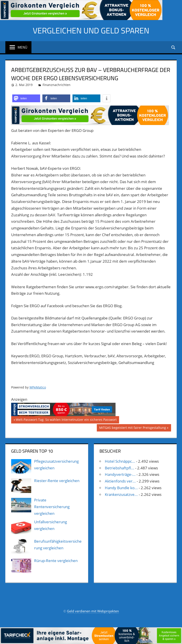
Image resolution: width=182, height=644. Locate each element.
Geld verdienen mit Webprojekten (93, 611)
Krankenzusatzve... (121, 494)
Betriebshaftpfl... (120, 468)
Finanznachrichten (57, 85)
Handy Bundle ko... (121, 488)
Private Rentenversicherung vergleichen (52, 507)
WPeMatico (38, 387)
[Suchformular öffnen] (174, 47)
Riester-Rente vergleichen (57, 481)
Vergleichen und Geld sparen (91, 30)
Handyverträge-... (120, 474)
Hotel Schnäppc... (120, 461)
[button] (26, 98)
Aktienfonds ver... (120, 481)
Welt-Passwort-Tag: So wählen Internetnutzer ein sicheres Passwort (66, 420)
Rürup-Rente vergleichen (56, 561)
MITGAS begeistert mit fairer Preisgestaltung (132, 428)
